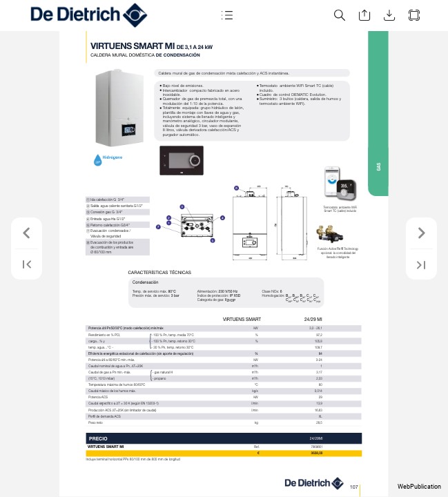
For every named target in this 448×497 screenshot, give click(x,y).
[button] (227, 16)
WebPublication (419, 487)
